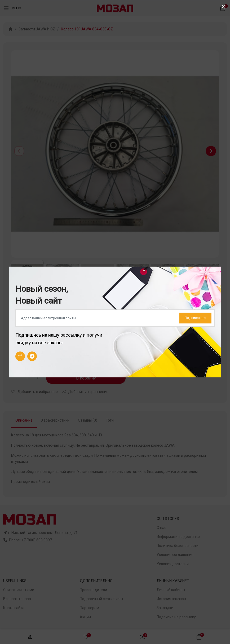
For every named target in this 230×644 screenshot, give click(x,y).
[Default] (115, 318)
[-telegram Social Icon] (32, 356)
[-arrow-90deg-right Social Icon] (20, 356)
